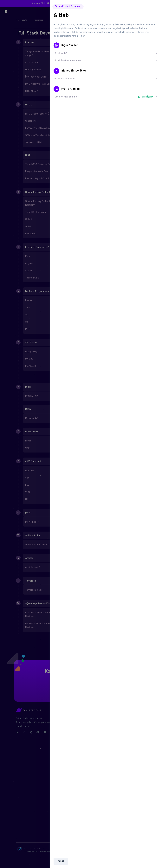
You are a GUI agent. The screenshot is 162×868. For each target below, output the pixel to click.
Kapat (61, 861)
